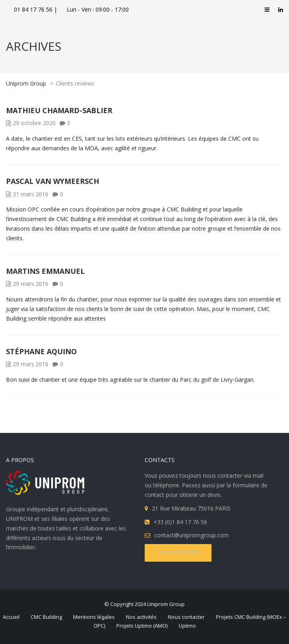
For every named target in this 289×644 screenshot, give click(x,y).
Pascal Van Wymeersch (53, 181)
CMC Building (46, 617)
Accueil (11, 617)
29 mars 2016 (31, 284)
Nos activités (141, 617)
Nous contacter (186, 617)
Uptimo (187, 626)
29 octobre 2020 (34, 123)
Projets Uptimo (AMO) (142, 626)
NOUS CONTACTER (178, 553)
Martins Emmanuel (45, 271)
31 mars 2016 (31, 194)
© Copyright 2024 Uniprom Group (144, 604)
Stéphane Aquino (41, 351)
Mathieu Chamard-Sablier (59, 110)
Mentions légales (94, 617)
